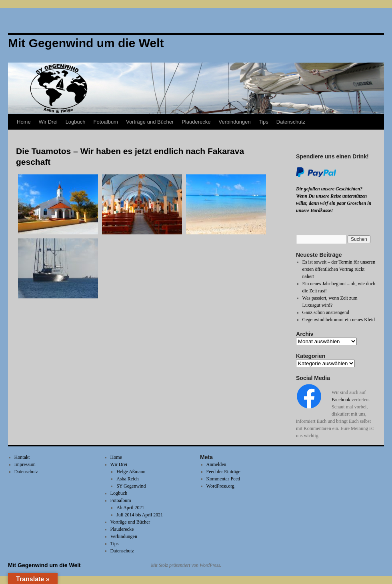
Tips (264, 122)
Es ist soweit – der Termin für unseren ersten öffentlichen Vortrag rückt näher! (339, 269)
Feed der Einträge (223, 472)
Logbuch (76, 122)
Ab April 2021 (130, 508)
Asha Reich (128, 479)
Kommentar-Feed (223, 479)
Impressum (25, 464)
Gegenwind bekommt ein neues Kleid (339, 320)
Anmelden (216, 464)
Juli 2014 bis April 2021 (140, 515)
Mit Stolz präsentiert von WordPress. (186, 565)
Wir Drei (48, 122)
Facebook (341, 400)
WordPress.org (220, 486)
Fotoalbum (106, 122)
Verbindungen (234, 122)
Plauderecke (196, 122)
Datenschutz (291, 122)
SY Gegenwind (131, 486)
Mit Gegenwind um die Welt (44, 565)
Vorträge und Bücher (150, 122)
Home (24, 122)
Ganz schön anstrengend (326, 312)
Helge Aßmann (131, 472)
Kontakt (22, 457)
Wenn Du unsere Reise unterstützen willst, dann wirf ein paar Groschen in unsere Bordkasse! (334, 203)
